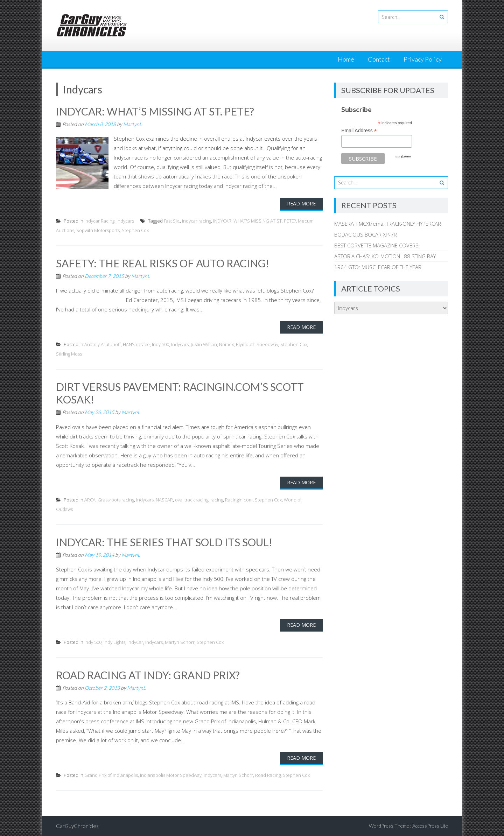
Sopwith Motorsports (98, 230)
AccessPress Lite (430, 826)
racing (217, 500)
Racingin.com (239, 500)
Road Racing (268, 775)
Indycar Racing (99, 221)
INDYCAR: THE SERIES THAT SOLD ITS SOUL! (164, 542)
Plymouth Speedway (257, 344)
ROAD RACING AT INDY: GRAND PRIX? (148, 675)
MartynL (132, 124)
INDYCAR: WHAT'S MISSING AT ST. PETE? (254, 221)
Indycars (125, 221)
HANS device (136, 344)
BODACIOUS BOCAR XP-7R (366, 234)
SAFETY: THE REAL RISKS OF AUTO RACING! (163, 263)
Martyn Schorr (180, 642)
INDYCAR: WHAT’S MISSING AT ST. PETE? (155, 111)
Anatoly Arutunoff (103, 344)
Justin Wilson (204, 344)
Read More (301, 203)
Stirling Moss (69, 354)
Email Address (359, 131)
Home (346, 59)
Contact (379, 59)
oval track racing (192, 500)
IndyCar (135, 642)
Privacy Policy (423, 59)
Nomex (226, 344)
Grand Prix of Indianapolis (111, 775)
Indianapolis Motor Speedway (171, 775)
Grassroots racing (116, 500)
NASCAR (164, 500)
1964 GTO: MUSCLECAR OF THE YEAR (378, 267)
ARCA (90, 500)
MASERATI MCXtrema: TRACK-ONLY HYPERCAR (388, 224)
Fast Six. (172, 221)
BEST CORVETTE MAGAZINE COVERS (376, 245)
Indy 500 (160, 344)
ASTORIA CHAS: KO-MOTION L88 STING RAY (385, 256)
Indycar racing (197, 221)
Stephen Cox (135, 230)
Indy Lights (114, 642)
